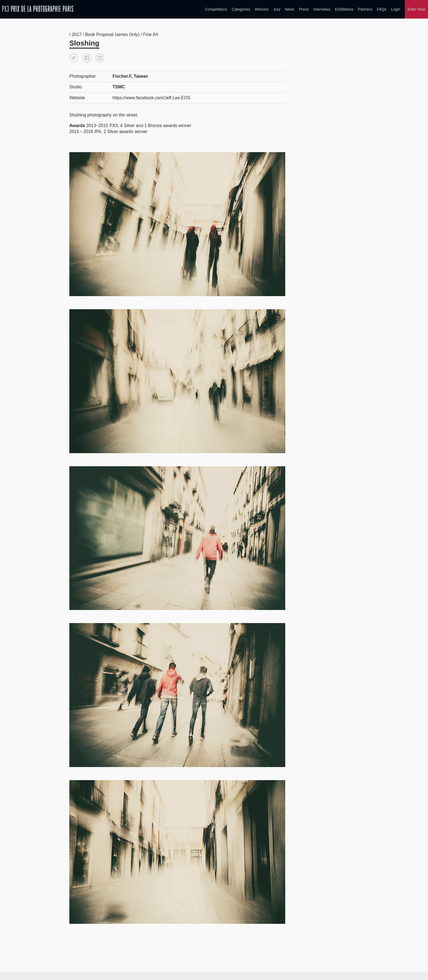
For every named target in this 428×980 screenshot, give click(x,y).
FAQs (381, 9)
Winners (262, 9)
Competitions (216, 9)
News (290, 9)
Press (304, 9)
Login (396, 9)
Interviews (322, 9)
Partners (365, 9)
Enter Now (416, 9)
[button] (74, 58)
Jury (277, 9)
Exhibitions (344, 9)
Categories (241, 9)
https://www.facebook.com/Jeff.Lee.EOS (151, 98)
